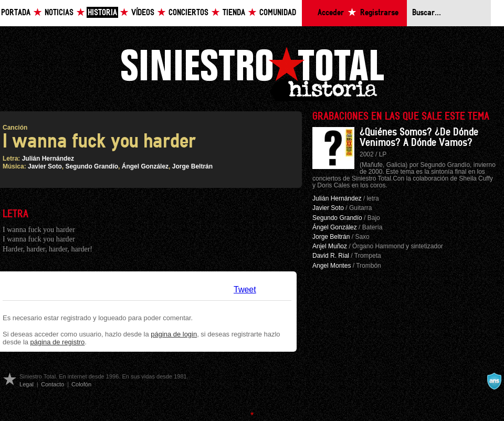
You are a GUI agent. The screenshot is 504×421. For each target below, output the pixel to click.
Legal (27, 384)
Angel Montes (332, 266)
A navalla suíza (494, 381)
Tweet (245, 290)
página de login (174, 334)
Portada (16, 13)
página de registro (58, 342)
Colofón (81, 384)
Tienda (234, 13)
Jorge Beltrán (192, 166)
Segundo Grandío (92, 166)
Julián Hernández (48, 159)
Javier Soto (45, 166)
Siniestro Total (252, 73)
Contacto (52, 384)
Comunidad (278, 13)
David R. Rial (331, 256)
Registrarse (379, 13)
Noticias (59, 13)
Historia (102, 13)
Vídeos (143, 13)
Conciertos (188, 13)
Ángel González (145, 166)
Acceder (331, 13)
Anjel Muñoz (330, 246)
